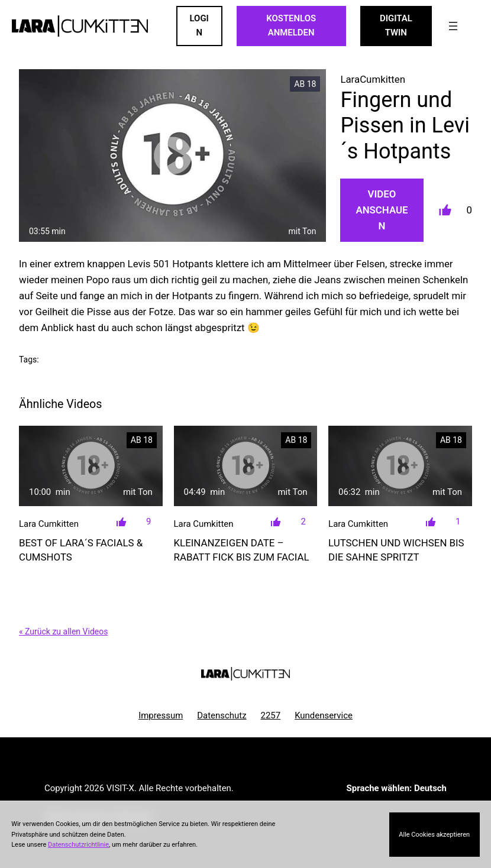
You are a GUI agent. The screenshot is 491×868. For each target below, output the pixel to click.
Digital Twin (396, 25)
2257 (271, 715)
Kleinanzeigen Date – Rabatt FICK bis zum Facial (242, 550)
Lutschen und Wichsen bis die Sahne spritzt (396, 550)
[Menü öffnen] (453, 26)
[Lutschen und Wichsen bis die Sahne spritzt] (400, 466)
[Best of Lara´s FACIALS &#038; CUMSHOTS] (91, 466)
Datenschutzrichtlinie (78, 845)
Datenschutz (222, 715)
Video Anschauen (382, 210)
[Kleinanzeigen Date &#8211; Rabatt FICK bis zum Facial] (246, 466)
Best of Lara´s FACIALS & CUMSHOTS (81, 550)
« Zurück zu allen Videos (63, 631)
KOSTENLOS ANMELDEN (291, 25)
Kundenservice (324, 715)
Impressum (161, 715)
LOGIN (199, 25)
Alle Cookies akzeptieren (434, 835)
